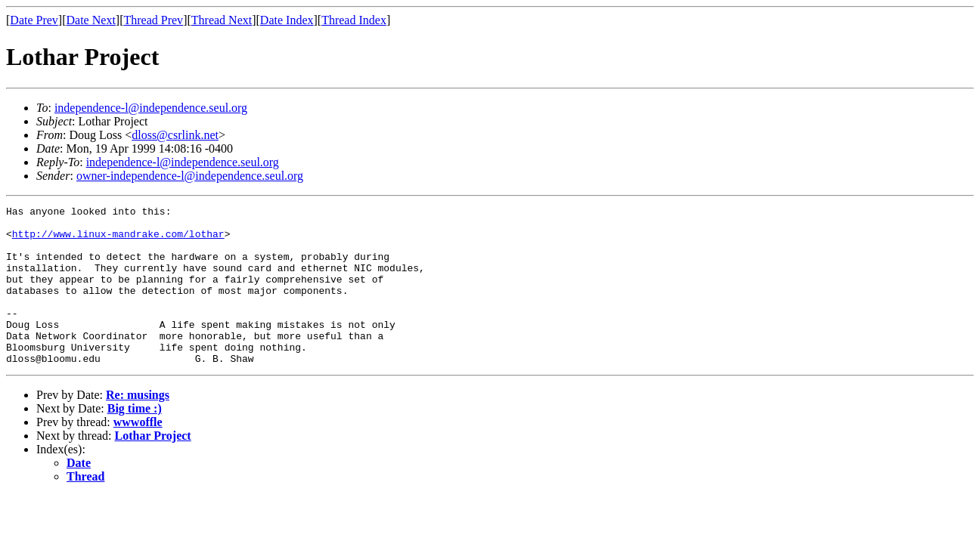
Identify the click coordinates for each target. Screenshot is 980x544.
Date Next (91, 20)
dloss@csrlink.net (175, 135)
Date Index (287, 20)
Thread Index (354, 20)
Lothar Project (153, 467)
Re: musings (138, 427)
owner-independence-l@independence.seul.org (190, 176)
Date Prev (34, 20)
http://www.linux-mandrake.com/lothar (118, 240)
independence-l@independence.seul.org (151, 108)
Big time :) (135, 440)
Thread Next (222, 20)
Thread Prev (153, 20)
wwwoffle (138, 454)
